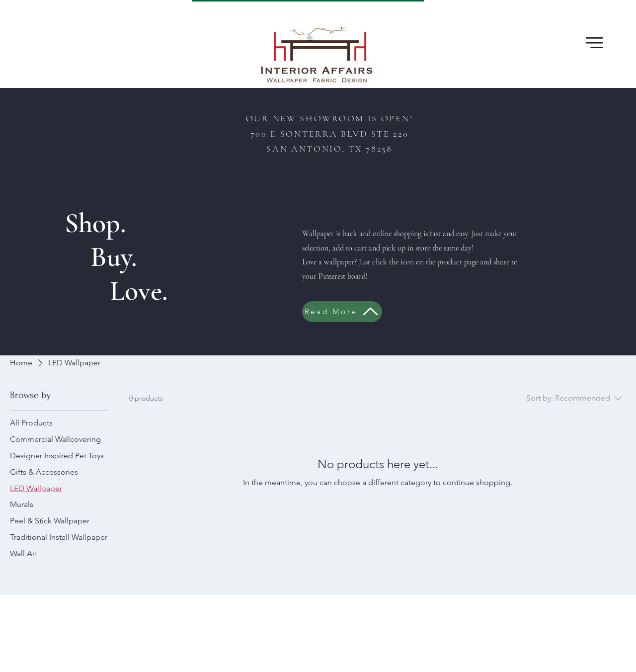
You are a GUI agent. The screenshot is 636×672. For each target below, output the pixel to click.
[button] (594, 43)
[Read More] (342, 312)
